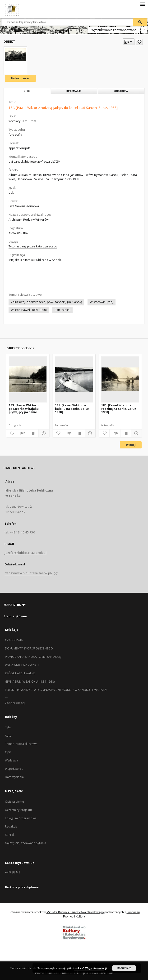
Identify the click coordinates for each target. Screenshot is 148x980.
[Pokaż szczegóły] (43, 433)
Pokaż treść (20, 78)
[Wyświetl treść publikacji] (33, 433)
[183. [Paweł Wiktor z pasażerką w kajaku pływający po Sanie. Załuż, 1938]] (28, 379)
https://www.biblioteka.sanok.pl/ (28, 573)
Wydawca (12, 760)
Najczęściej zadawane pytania (25, 843)
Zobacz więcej (15, 703)
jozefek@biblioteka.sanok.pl (25, 553)
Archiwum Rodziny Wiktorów (29, 220)
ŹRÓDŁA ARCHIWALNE (20, 673)
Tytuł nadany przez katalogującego (33, 246)
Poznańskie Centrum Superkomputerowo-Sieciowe (74, 973)
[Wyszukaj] (140, 22)
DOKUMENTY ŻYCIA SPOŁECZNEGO (29, 648)
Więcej (131, 445)
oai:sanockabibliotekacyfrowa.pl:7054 (35, 162)
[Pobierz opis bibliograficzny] (22, 433)
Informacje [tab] (74, 91)
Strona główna (15, 616)
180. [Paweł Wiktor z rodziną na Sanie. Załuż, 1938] (119, 409)
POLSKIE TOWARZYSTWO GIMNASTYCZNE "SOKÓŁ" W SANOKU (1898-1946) (56, 690)
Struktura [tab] (121, 91)
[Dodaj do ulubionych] (139, 42)
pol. (11, 193)
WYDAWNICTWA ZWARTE (22, 665)
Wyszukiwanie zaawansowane (114, 30)
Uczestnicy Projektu (18, 810)
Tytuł (8, 727)
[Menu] (143, 4)
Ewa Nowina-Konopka (24, 206)
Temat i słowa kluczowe (21, 744)
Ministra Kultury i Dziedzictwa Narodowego (75, 912)
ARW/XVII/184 (18, 233)
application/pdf (19, 148)
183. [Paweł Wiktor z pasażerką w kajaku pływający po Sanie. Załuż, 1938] (24, 409)
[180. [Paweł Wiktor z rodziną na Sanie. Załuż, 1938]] (120, 379)
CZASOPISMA (14, 640)
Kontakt (10, 835)
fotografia (15, 135)
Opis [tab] (27, 91)
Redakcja (11, 826)
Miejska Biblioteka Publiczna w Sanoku (36, 260)
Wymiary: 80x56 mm (22, 121)
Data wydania (14, 777)
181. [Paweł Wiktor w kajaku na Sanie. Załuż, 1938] (72, 409)
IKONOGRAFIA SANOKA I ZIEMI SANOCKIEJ (33, 657)
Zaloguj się (13, 872)
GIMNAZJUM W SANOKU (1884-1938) (30, 682)
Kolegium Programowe (21, 818)
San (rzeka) (62, 310)
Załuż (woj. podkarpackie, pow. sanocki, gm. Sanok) (46, 302)
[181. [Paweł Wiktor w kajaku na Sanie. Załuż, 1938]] (74, 379)
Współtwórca (14, 769)
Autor (9, 736)
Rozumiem (124, 968)
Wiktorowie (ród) (102, 302)
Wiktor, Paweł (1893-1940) (29, 310)
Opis (8, 752)
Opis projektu (14, 802)
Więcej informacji (96, 968)
